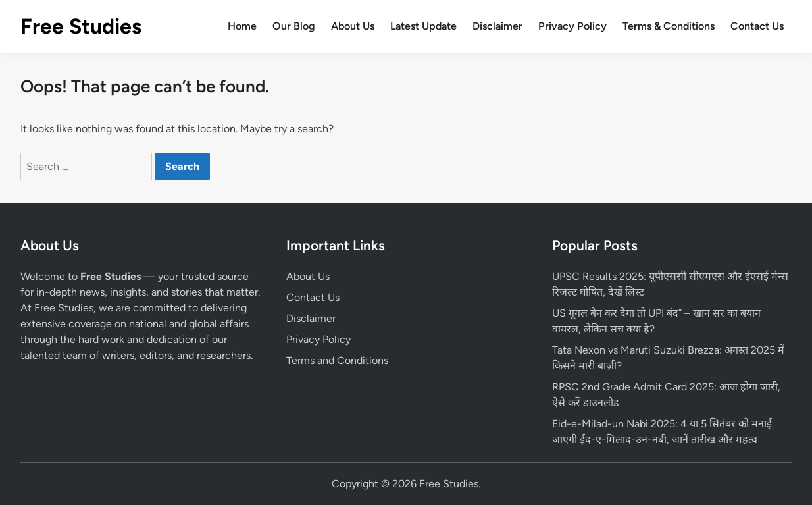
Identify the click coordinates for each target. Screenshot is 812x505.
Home (242, 26)
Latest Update (423, 26)
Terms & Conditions (669, 26)
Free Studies (81, 26)
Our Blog (294, 26)
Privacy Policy (572, 26)
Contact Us (757, 26)
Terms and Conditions (337, 360)
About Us (353, 26)
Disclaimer (497, 26)
